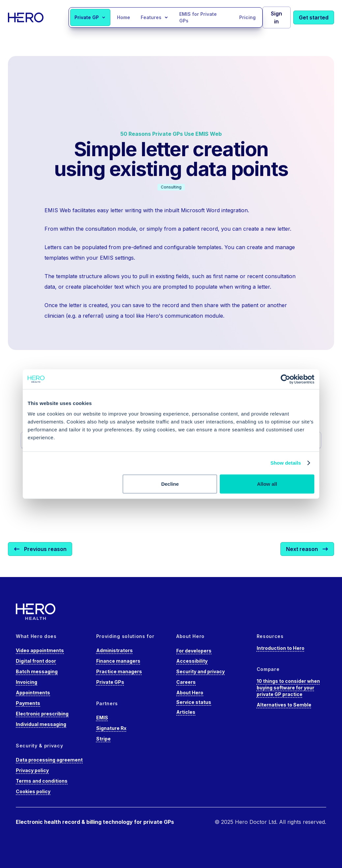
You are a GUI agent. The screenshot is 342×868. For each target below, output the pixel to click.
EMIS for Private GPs (198, 17)
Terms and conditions (42, 781)
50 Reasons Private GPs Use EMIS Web (171, 134)
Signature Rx (111, 728)
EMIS (102, 718)
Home (124, 17)
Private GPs (110, 682)
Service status (194, 702)
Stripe (103, 739)
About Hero (190, 693)
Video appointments (40, 650)
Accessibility (192, 661)
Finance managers (118, 661)
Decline (170, 484)
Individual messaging (41, 724)
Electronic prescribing (42, 714)
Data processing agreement (49, 760)
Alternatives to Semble (284, 705)
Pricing (247, 17)
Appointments (33, 693)
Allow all (267, 484)
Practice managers (119, 671)
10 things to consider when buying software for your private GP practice (288, 688)
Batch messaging (37, 671)
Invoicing (27, 682)
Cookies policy (33, 791)
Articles (186, 712)
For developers (194, 651)
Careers (186, 682)
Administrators (114, 650)
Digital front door (36, 661)
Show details (286, 463)
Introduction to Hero (281, 648)
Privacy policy (32, 770)
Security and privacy (200, 671)
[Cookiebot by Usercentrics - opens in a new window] (285, 379)
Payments (28, 703)
